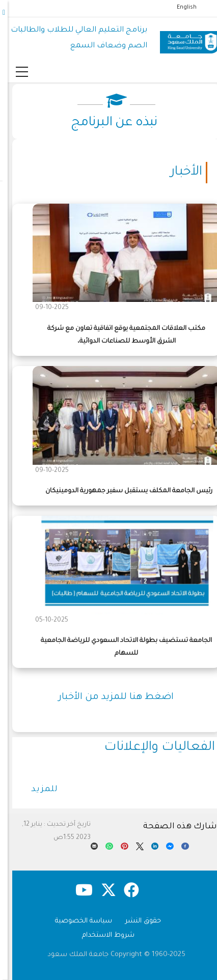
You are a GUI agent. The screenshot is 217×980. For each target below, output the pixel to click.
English (179, 8)
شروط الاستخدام (101, 935)
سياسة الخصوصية (76, 921)
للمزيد (37, 790)
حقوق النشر (135, 921)
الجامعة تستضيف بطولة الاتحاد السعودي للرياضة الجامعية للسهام (119, 647)
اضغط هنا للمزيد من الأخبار (108, 697)
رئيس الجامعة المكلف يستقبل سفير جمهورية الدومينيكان (121, 491)
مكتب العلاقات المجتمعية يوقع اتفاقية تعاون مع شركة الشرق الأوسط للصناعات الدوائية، (119, 335)
